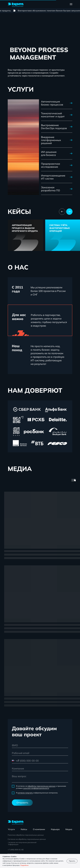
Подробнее (24, 865)
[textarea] (40, 778)
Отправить (22, 803)
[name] (40, 745)
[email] (40, 753)
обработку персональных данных (42, 786)
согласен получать (25, 793)
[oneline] (40, 768)
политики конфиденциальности (36, 788)
